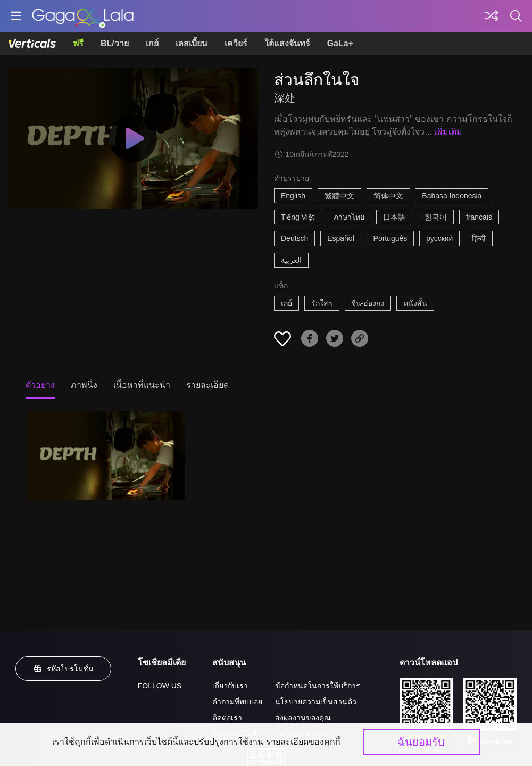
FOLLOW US (160, 686)
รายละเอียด (207, 385)
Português (390, 238)
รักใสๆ (322, 303)
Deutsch (294, 238)
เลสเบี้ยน (192, 43)
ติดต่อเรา (227, 718)
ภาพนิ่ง (84, 385)
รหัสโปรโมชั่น (63, 669)
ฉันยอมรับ (421, 742)
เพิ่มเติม (448, 132)
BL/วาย (115, 43)
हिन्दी (479, 238)
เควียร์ (236, 43)
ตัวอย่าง (40, 385)
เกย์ (152, 43)
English (293, 196)
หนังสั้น (415, 303)
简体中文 (388, 196)
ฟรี (78, 43)
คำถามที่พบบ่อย (237, 702)
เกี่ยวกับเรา (230, 686)
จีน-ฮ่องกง (368, 303)
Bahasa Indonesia (452, 196)
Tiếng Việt (298, 217)
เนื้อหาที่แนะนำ (142, 385)
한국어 (436, 217)
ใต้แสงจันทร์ (287, 43)
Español (341, 238)
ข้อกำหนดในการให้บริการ (318, 686)
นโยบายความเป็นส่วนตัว (316, 702)
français (479, 217)
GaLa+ (340, 43)
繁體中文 (339, 196)
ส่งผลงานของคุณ (303, 718)
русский (439, 238)
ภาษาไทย (349, 217)
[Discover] (492, 16)
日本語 (394, 217)
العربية (291, 260)
